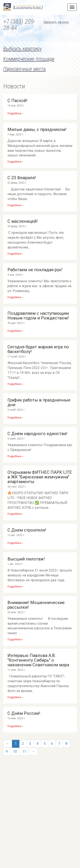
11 (24, 751)
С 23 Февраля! (22, 178)
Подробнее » (15, 113)
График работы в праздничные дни (39, 402)
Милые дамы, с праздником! (37, 129)
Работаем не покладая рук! (35, 270)
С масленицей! (23, 221)
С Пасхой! (17, 101)
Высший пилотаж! (26, 559)
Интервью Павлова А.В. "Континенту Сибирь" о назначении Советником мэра (38, 660)
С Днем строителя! (27, 530)
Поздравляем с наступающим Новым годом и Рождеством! (38, 316)
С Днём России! (24, 713)
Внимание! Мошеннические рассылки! (36, 605)
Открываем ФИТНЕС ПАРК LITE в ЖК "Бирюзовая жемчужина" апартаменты (40, 477)
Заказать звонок (56, 22)
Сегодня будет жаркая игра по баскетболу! (38, 349)
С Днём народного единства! (37, 434)
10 (15, 751)
